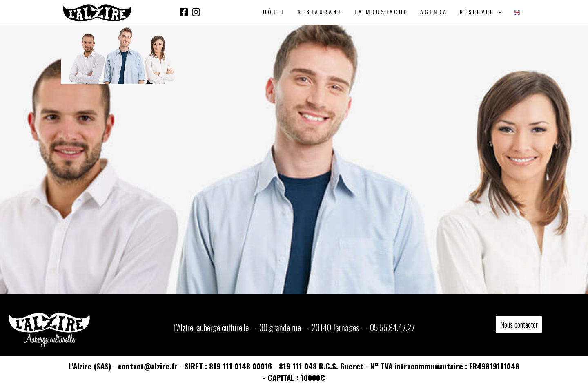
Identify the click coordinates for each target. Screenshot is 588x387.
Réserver (481, 12)
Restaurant (320, 12)
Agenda (434, 12)
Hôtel (274, 12)
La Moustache (381, 12)
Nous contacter (519, 324)
